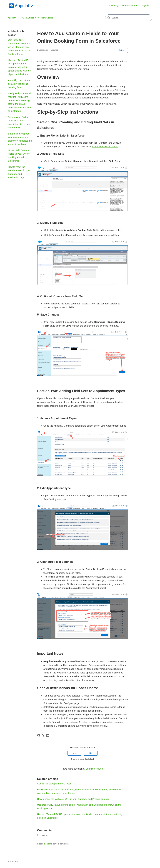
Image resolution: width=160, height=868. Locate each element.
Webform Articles (45, 18)
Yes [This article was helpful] (74, 753)
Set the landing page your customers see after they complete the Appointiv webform (20, 139)
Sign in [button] (146, 5)
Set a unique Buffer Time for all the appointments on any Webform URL (19, 122)
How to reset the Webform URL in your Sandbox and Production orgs (19, 172)
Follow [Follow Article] (122, 50)
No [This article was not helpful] (91, 753)
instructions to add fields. (105, 146)
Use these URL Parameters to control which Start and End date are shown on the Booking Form (20, 47)
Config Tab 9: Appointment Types (54, 784)
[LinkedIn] (48, 735)
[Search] (129, 18)
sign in (47, 844)
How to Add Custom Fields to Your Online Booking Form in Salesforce (19, 156)
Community (113, 5)
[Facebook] (39, 735)
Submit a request (130, 5)
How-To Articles (27, 18)
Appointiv (12, 18)
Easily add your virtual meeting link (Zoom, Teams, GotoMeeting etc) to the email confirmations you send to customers (20, 102)
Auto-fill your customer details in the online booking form (20, 84)
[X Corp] (43, 735)
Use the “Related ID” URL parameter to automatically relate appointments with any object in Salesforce (20, 67)
